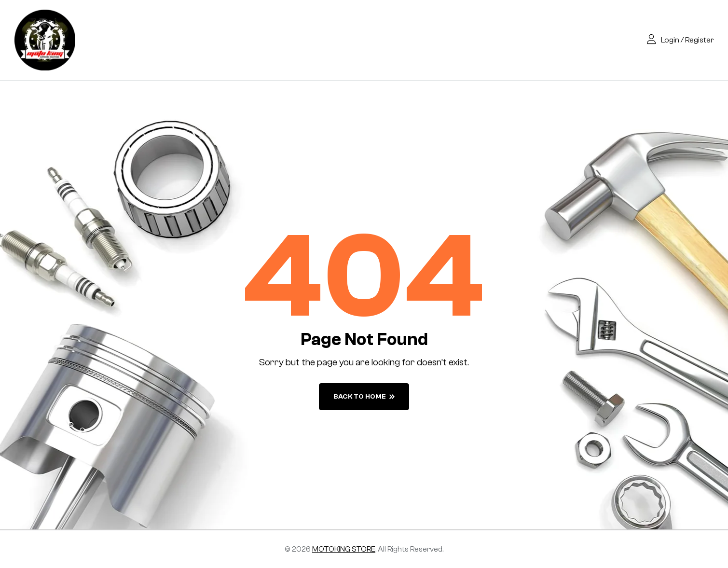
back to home (364, 397)
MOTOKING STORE (344, 549)
